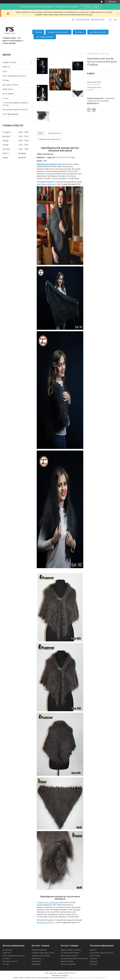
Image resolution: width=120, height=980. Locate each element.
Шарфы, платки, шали (58, 32)
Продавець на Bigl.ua (60, 975)
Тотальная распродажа (70, 953)
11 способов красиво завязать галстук (15, 104)
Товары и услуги (9, 62)
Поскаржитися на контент (77, 978)
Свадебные (36, 964)
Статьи (5, 98)
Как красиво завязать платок (102, 953)
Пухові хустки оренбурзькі (48, 902)
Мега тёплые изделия (69, 956)
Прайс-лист (7, 953)
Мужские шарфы (67, 961)
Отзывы (6, 80)
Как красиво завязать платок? (15, 109)
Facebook (93, 958)
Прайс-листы (8, 89)
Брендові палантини (45, 922)
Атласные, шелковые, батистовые (74, 958)
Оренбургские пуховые (41, 956)
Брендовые (36, 961)
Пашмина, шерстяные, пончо (43, 953)
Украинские (36, 958)
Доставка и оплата (98, 32)
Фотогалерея (8, 94)
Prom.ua (72, 973)
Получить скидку (91, 7)
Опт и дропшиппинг (45, 37)
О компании (7, 950)
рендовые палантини (47, 184)
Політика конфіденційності (97, 978)
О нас (5, 71)
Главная (38, 32)
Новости (6, 67)
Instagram (94, 961)
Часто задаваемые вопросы (14, 76)
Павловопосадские (39, 950)
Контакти (94, 964)
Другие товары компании (71, 950)
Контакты (79, 32)
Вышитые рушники (68, 964)
